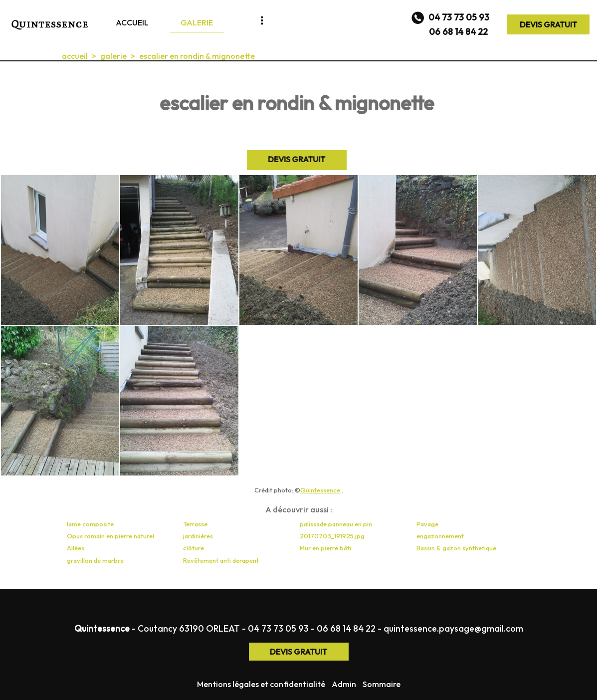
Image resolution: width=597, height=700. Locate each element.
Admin (344, 684)
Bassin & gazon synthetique (456, 548)
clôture (194, 548)
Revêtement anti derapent (221, 560)
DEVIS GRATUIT (548, 24)
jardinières (198, 536)
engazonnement (440, 536)
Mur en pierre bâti (325, 548)
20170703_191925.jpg (332, 536)
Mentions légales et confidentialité (261, 684)
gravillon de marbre (95, 560)
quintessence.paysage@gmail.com (453, 628)
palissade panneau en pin (336, 524)
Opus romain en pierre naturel (110, 536)
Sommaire (382, 684)
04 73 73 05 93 (278, 628)
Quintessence (320, 490)
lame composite (90, 524)
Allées (76, 548)
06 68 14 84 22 (346, 628)
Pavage (427, 524)
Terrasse (195, 524)
